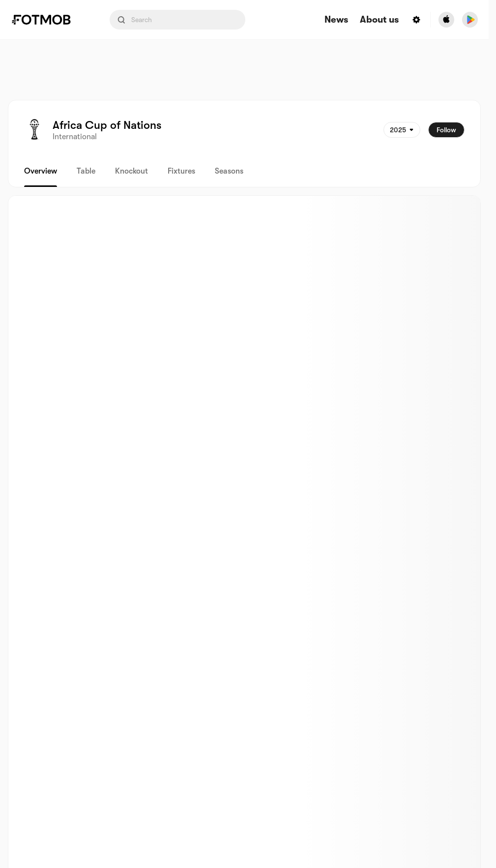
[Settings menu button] (416, 20)
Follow (446, 130)
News (336, 20)
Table (86, 171)
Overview (41, 171)
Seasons (229, 171)
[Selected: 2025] (402, 130)
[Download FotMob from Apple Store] (446, 20)
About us (379, 20)
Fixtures (181, 171)
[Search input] (177, 20)
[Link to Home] (48, 20)
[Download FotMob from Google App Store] (470, 20)
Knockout (131, 171)
